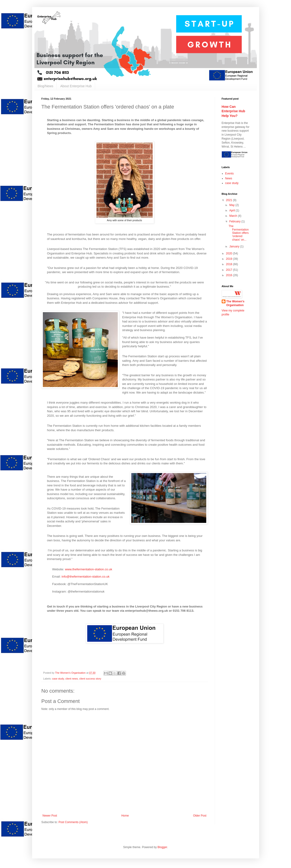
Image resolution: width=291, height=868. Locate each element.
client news (72, 679)
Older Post (200, 816)
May (232, 205)
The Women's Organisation (235, 303)
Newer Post (50, 816)
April (232, 210)
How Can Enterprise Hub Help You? (234, 111)
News (229, 178)
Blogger (162, 847)
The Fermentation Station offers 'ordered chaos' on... (239, 233)
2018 (229, 264)
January (235, 246)
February (235, 221)
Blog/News (46, 86)
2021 (229, 200)
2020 (229, 253)
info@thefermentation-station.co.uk (86, 577)
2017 (229, 270)
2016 (229, 275)
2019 (229, 259)
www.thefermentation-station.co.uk (88, 569)
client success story (90, 679)
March (234, 216)
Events (230, 174)
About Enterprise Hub (76, 86)
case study (58, 679)
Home (125, 816)
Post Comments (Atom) (73, 822)
